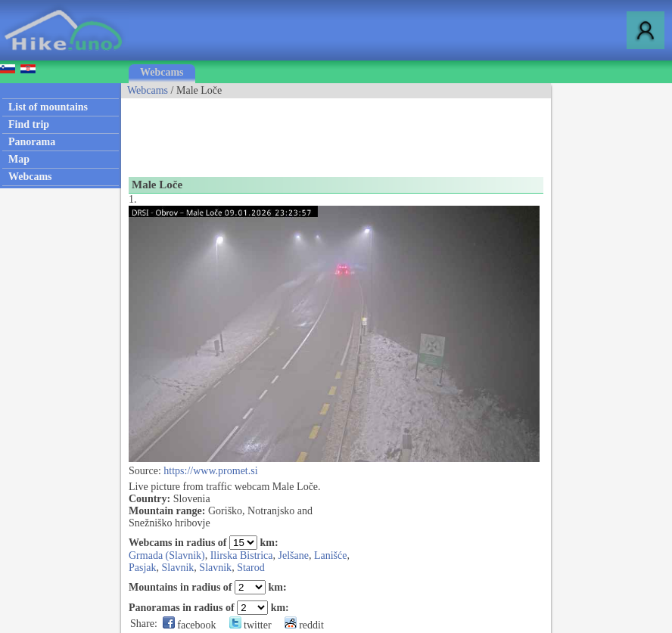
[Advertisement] (397, 132)
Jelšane (294, 555)
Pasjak (143, 568)
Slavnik (178, 568)
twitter (250, 625)
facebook (190, 625)
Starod (251, 568)
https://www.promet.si (210, 471)
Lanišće (331, 555)
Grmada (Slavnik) (167, 555)
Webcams (162, 72)
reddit (304, 625)
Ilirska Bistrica (242, 555)
